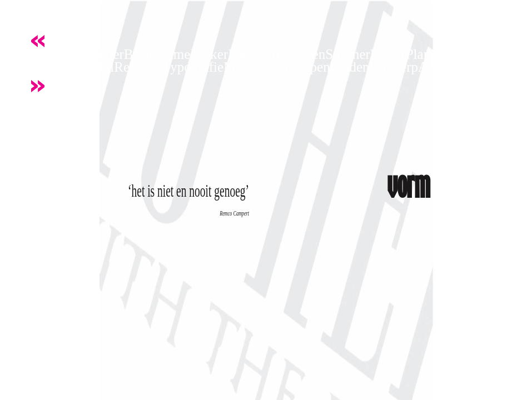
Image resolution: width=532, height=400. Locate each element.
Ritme (173, 54)
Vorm (38, 54)
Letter (107, 54)
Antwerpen (299, 67)
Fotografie (257, 54)
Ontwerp (394, 67)
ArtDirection (454, 67)
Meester (246, 67)
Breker (209, 54)
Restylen (138, 67)
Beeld (140, 54)
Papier (388, 54)
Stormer (348, 54)
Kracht (72, 54)
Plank (422, 54)
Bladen (350, 67)
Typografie (193, 67)
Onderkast (466, 54)
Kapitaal (91, 67)
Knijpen (45, 67)
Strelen (305, 54)
